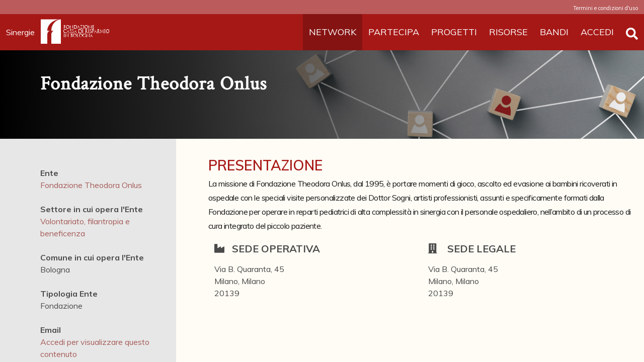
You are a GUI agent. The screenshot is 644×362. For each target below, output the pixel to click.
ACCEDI (597, 32)
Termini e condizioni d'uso (606, 8)
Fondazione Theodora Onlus (91, 185)
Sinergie (23, 32)
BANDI (554, 32)
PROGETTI (454, 32)
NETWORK (333, 32)
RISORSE (508, 32)
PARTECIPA (394, 32)
